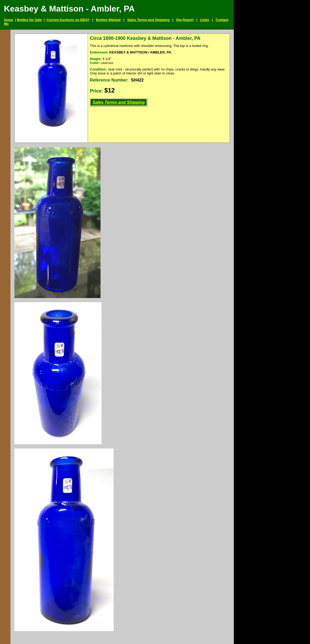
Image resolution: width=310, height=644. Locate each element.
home (9, 20)
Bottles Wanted (108, 20)
